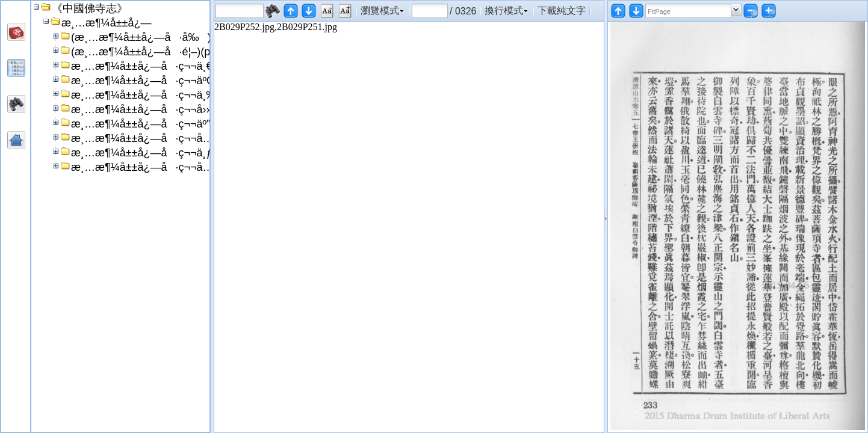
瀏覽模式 (380, 11)
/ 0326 (463, 11)
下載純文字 (562, 11)
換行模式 (504, 11)
